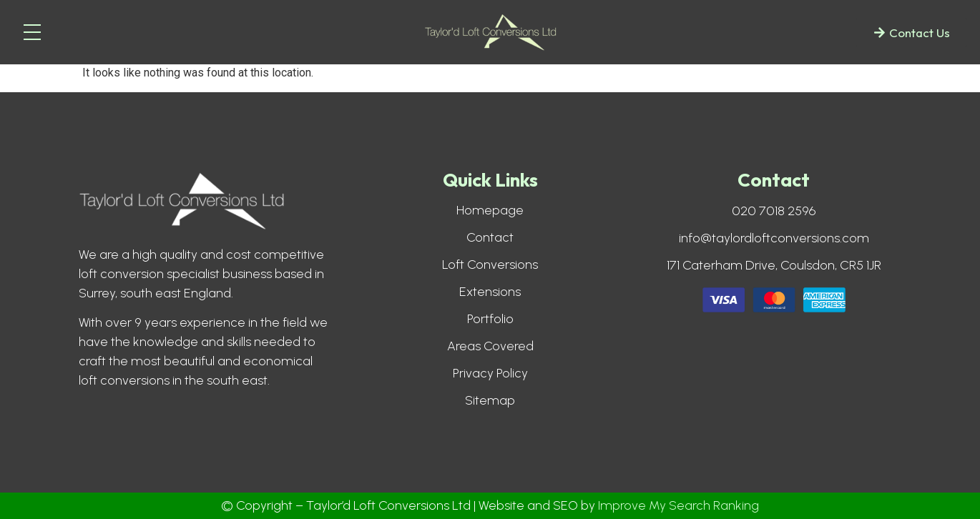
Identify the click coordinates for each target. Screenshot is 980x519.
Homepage (490, 210)
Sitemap (490, 400)
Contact (490, 237)
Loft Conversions (490, 265)
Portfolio (490, 319)
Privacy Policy (490, 373)
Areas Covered (490, 346)
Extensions (490, 292)
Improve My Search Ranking (678, 505)
